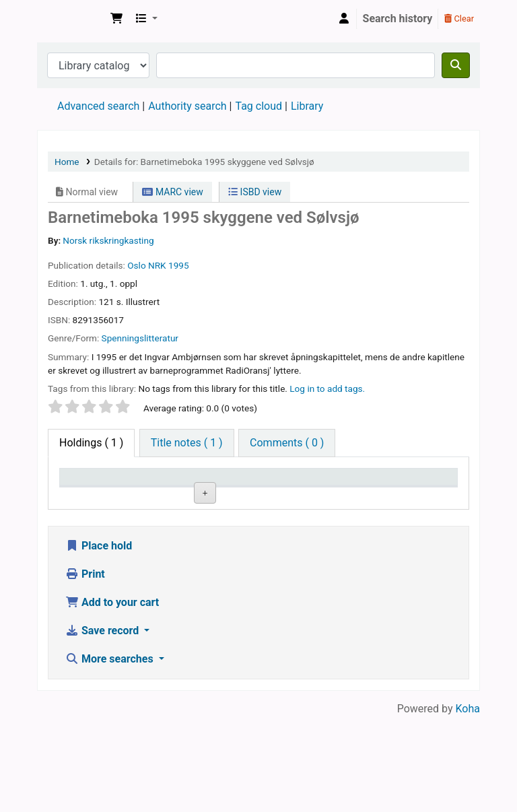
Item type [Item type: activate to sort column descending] (89, 497)
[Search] (456, 65)
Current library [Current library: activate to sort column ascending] (151, 489)
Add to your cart (112, 697)
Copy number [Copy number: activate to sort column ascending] (350, 489)
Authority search (187, 106)
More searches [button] (111, 754)
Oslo (136, 265)
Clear (459, 19)
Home (67, 162)
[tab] (187, 443)
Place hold (99, 641)
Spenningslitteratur (140, 338)
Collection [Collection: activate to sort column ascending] (222, 497)
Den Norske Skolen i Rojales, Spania (71, 19)
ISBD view (255, 192)
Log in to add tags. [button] (327, 388)
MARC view (172, 192)
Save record (103, 725)
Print (85, 669)
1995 (179, 265)
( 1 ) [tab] (91, 443)
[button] (116, 19)
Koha (468, 804)
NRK (157, 265)
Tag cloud (258, 106)
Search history (398, 19)
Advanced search (98, 106)
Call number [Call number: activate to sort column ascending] (284, 489)
